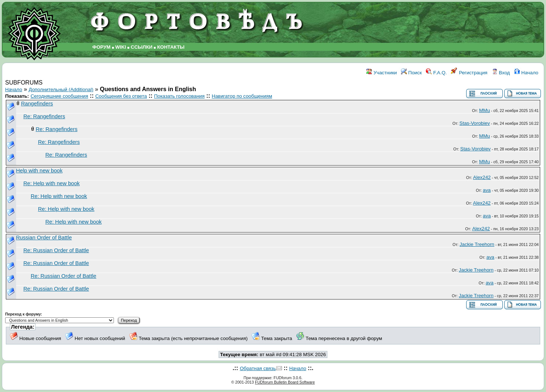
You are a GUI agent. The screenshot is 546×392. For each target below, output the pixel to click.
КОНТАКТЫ (171, 47)
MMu (484, 110)
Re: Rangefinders (44, 116)
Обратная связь (258, 368)
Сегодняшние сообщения (59, 96)
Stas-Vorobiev (475, 123)
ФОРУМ (101, 47)
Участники (381, 73)
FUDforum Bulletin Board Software (285, 382)
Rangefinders (37, 104)
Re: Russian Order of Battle (56, 250)
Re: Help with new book (52, 183)
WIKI (121, 47)
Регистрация (469, 73)
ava (487, 190)
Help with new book (39, 171)
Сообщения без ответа (121, 96)
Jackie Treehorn (477, 244)
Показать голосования (179, 96)
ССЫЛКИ (142, 47)
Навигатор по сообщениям (242, 96)
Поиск (411, 73)
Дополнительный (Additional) (61, 89)
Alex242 (482, 177)
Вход (501, 73)
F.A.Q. (436, 73)
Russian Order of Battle (44, 238)
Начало (526, 73)
